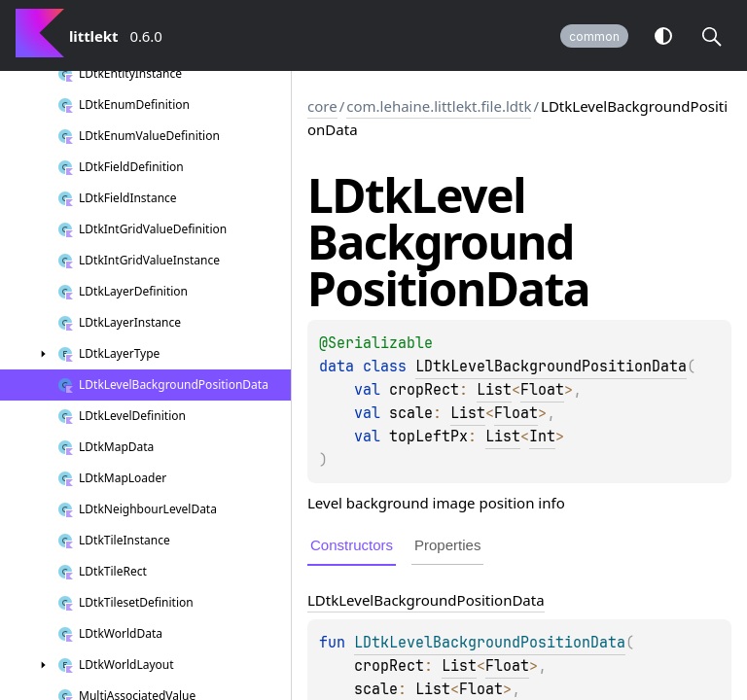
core (322, 106)
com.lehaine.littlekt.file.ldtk (439, 106)
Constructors (352, 545)
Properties (447, 545)
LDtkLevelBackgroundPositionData (551, 367)
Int (542, 437)
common (594, 36)
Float (542, 390)
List (494, 390)
